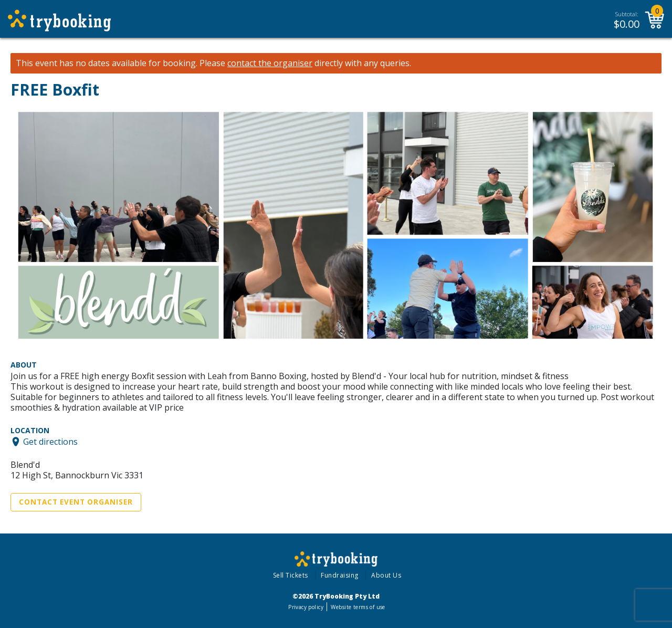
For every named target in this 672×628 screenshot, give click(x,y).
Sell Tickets (291, 575)
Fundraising (340, 575)
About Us (386, 575)
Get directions (50, 442)
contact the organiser (270, 63)
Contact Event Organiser (76, 502)
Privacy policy (306, 607)
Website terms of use (358, 607)
